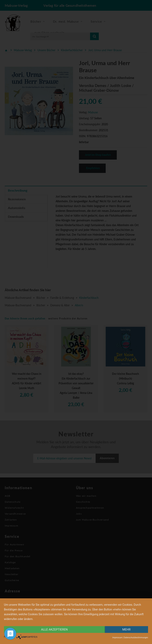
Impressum (117, 638)
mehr (126, 630)
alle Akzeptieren (54, 630)
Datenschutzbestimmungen (136, 638)
